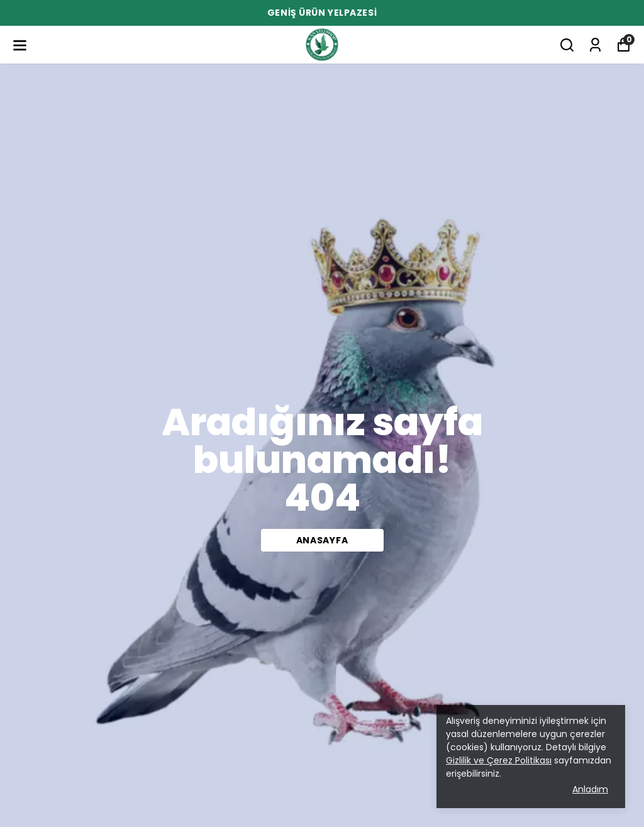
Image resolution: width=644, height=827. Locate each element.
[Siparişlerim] (595, 45)
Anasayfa (322, 540)
